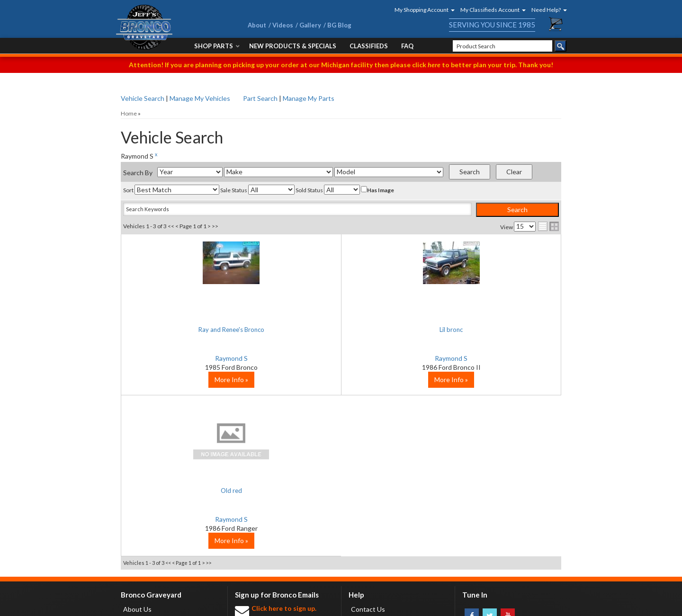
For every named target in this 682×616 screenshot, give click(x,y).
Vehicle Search (143, 98)
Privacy (182, 606)
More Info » (194, 417)
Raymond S (194, 358)
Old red (488, 329)
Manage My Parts (309, 98)
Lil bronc (341, 329)
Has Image (377, 190)
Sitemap (208, 606)
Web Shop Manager (502, 606)
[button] (422, 10)
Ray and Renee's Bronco (194, 329)
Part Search (260, 98)
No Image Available (488, 279)
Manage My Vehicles (200, 98)
